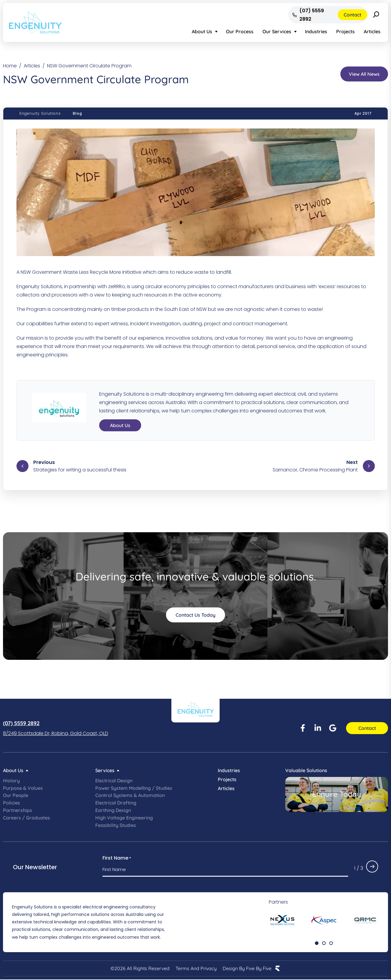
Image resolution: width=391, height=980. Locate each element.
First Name (117, 858)
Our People (16, 795)
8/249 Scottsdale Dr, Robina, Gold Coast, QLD (56, 733)
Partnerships (18, 810)
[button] (317, 943)
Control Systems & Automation (130, 795)
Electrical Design (114, 781)
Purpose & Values (23, 788)
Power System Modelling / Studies (134, 788)
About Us (202, 31)
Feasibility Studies (116, 825)
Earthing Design (113, 810)
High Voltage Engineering (124, 818)
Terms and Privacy (196, 969)
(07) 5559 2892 (21, 723)
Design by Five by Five (247, 969)
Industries (316, 31)
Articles (372, 31)
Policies (12, 803)
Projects (345, 31)
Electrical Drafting (116, 803)
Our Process (240, 31)
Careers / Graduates (27, 818)
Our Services (277, 31)
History (11, 781)
